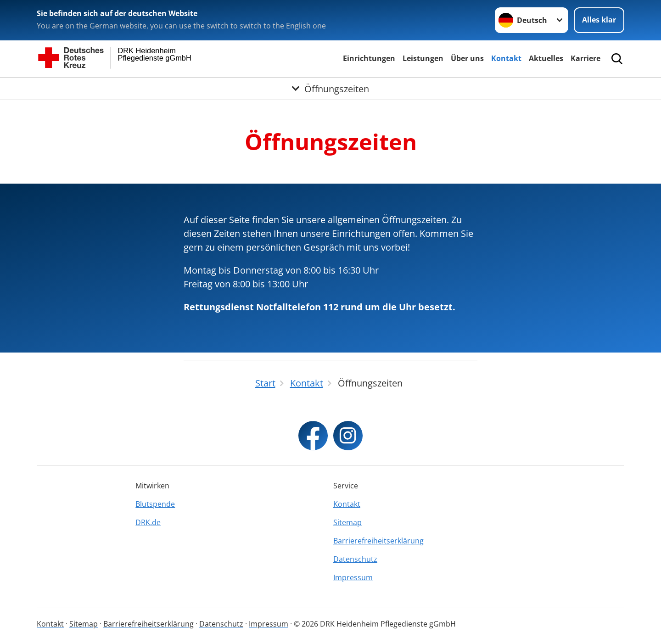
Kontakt (506, 58)
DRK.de (148, 522)
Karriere (585, 58)
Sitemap (347, 522)
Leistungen (423, 58)
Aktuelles (546, 58)
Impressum (353, 577)
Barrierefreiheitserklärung (378, 541)
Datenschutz (355, 559)
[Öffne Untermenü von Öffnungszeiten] (330, 89)
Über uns (467, 58)
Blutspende (155, 504)
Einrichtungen (369, 58)
